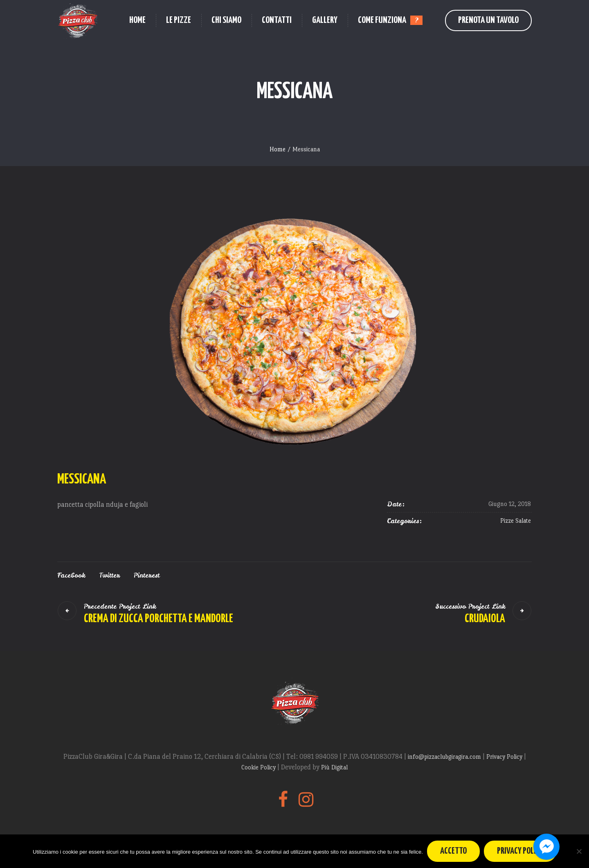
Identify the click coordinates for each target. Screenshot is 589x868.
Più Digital (334, 767)
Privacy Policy (505, 757)
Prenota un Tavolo (488, 20)
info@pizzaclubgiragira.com (445, 757)
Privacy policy (520, 851)
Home (278, 149)
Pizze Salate (516, 521)
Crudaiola (485, 619)
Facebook (71, 575)
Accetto (453, 851)
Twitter (109, 575)
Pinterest (147, 575)
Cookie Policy (259, 767)
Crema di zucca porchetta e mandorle (158, 619)
